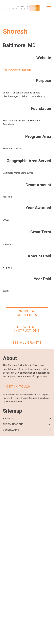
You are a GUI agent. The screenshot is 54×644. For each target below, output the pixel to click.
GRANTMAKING (11, 430)
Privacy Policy (20, 398)
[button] (50, 419)
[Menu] (49, 8)
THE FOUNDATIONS (13, 424)
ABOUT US (8, 419)
